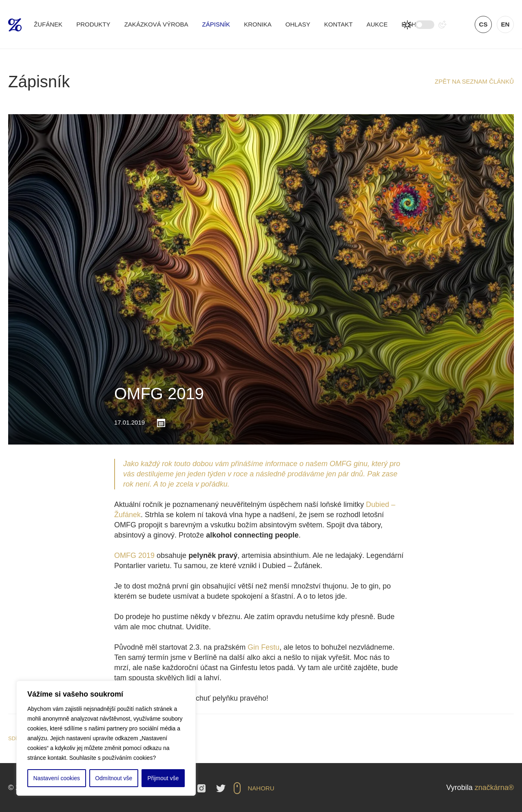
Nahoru (261, 788)
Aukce (377, 24)
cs (483, 24)
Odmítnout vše (114, 778)
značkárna (492, 788)
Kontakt (338, 24)
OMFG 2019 (134, 555)
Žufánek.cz (15, 25)
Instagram (201, 788)
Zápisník (216, 24)
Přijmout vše (163, 778)
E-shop (414, 24)
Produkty (93, 24)
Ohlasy (298, 24)
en (505, 24)
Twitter (221, 788)
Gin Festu (263, 647)
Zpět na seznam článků (474, 81)
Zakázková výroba (156, 24)
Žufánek (48, 24)
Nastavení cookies (57, 778)
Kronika (258, 24)
